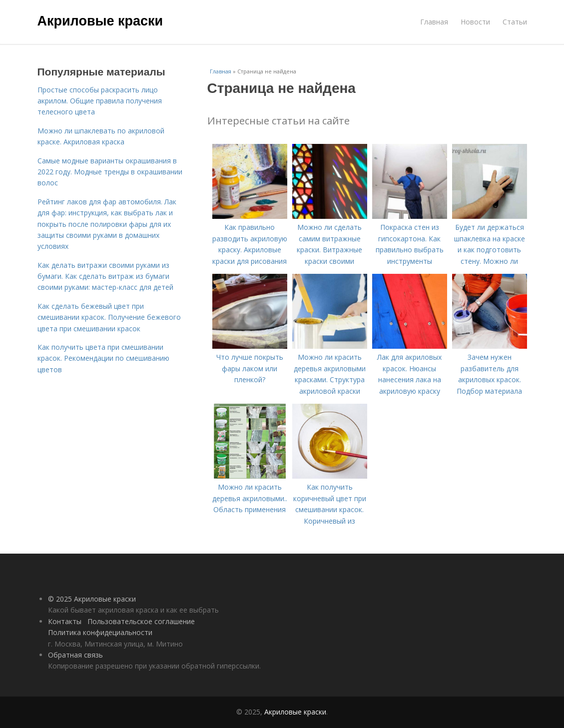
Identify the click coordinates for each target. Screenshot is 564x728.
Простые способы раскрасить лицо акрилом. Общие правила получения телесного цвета (100, 101)
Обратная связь (75, 655)
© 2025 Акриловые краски (92, 599)
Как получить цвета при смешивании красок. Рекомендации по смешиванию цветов (103, 358)
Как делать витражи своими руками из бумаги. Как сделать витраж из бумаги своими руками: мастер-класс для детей (105, 276)
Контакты (65, 621)
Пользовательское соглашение (141, 621)
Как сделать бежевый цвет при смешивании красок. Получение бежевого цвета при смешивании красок (109, 317)
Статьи (515, 22)
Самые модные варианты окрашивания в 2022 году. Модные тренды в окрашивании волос (110, 172)
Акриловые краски (100, 21)
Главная (434, 22)
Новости (475, 22)
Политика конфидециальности (100, 632)
